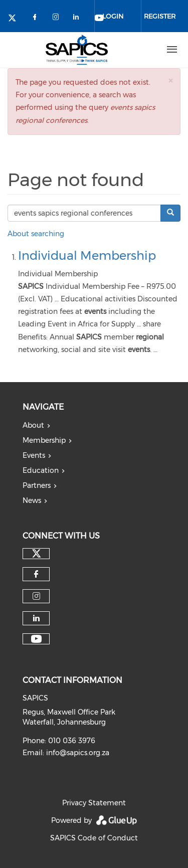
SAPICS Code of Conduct (94, 838)
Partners (37, 485)
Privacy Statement (94, 803)
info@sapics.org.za (78, 753)
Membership (44, 440)
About (33, 425)
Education (41, 470)
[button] (170, 80)
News (32, 500)
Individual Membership (87, 255)
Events (34, 455)
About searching (36, 234)
